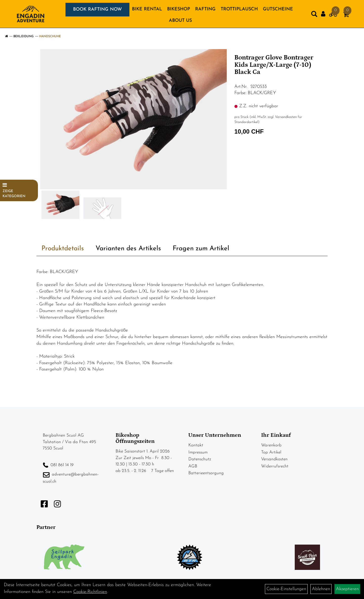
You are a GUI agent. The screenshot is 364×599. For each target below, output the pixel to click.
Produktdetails (63, 249)
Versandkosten (274, 459)
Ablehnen (321, 589)
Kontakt (196, 445)
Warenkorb (271, 445)
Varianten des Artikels (128, 249)
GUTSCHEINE (278, 9)
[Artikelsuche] (314, 15)
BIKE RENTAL (147, 9)
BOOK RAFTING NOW (97, 9)
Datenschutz (200, 459)
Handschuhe (50, 36)
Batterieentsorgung (206, 473)
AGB (193, 466)
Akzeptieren (347, 589)
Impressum (198, 452)
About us (180, 21)
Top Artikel (271, 452)
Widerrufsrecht (275, 466)
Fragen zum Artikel (201, 249)
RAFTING (205, 9)
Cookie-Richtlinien (90, 592)
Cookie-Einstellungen (286, 589)
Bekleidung (24, 36)
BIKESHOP (179, 9)
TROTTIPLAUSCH (239, 9)
